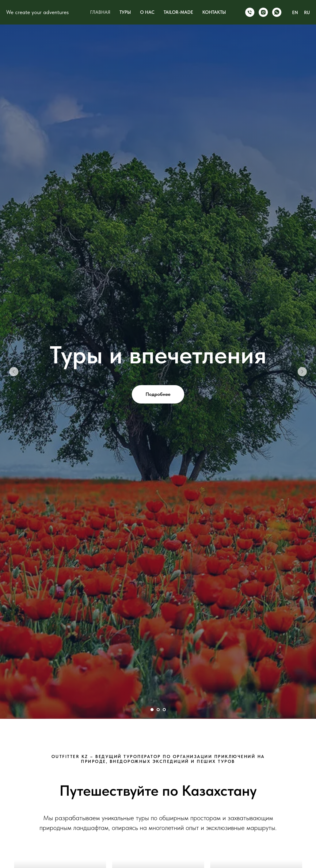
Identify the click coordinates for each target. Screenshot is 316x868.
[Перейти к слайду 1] (152, 710)
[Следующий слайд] (302, 372)
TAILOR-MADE (178, 12)
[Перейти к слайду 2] (158, 710)
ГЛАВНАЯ (100, 12)
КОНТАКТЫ (214, 12)
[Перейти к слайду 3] (164, 710)
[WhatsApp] (277, 12)
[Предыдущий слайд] (14, 372)
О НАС (147, 12)
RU (307, 13)
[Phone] (250, 12)
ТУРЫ (125, 12)
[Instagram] (263, 12)
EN (295, 13)
